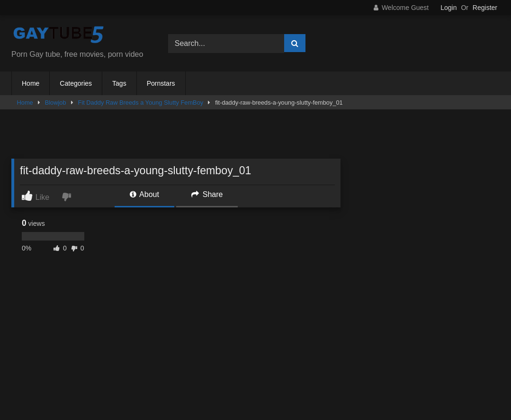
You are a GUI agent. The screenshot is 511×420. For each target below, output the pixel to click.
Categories (76, 83)
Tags (119, 83)
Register (485, 8)
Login (448, 8)
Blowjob (56, 103)
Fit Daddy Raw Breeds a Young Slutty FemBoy (141, 103)
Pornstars (161, 83)
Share (207, 194)
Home (31, 83)
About (144, 194)
